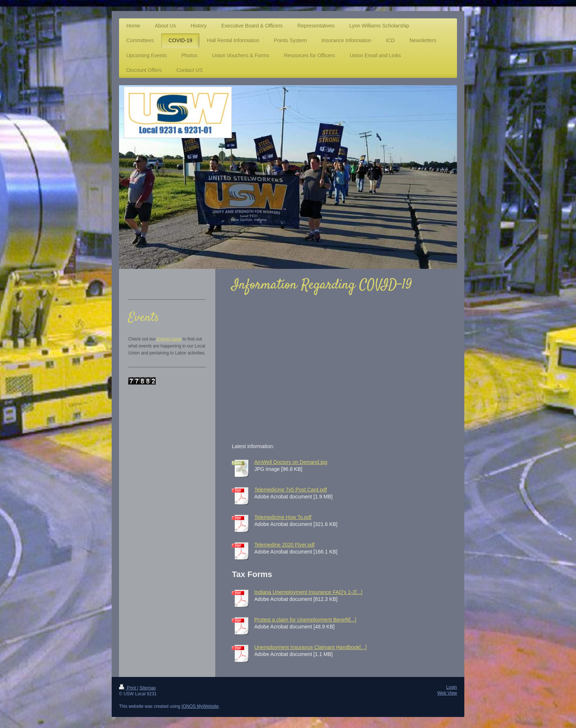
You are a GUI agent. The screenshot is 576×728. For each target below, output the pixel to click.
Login (452, 687)
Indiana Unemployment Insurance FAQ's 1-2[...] (308, 592)
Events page (169, 339)
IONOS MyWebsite (200, 706)
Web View (447, 693)
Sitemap (148, 688)
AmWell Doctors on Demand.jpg (291, 462)
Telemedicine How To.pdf (283, 517)
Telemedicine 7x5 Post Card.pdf (291, 490)
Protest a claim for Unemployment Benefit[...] (305, 620)
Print (128, 688)
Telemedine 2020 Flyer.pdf (284, 545)
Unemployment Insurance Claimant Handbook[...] (310, 647)
